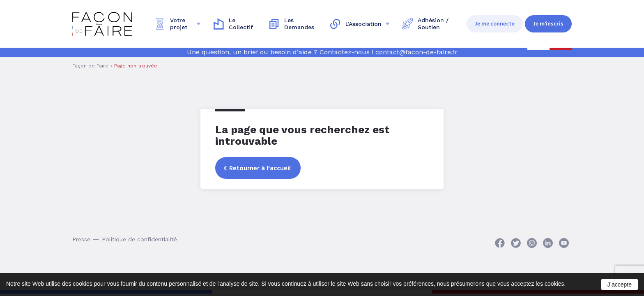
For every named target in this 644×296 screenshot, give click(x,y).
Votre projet (179, 24)
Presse (81, 239)
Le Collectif (241, 24)
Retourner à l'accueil (260, 168)
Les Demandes (299, 24)
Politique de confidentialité (139, 239)
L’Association (363, 24)
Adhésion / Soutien (433, 24)
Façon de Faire (90, 66)
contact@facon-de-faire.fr (416, 52)
